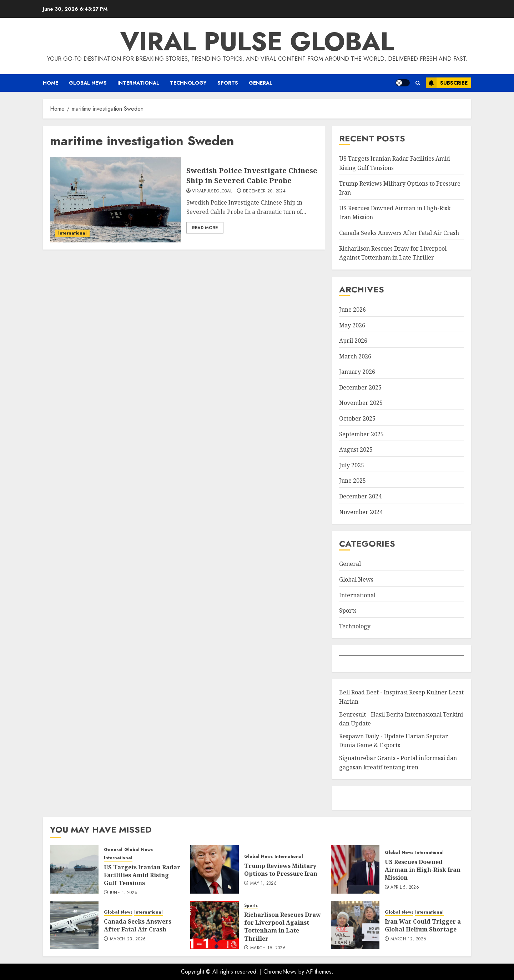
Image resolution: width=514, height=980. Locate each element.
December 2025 (360, 387)
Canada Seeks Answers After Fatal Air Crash (399, 233)
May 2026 (352, 325)
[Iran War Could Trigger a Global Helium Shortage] (355, 925)
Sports (228, 83)
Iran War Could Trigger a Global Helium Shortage (423, 925)
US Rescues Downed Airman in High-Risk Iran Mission (423, 870)
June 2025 (352, 481)
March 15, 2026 (268, 948)
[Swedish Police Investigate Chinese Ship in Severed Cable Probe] (115, 200)
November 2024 (361, 512)
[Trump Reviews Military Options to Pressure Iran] (215, 869)
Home (51, 83)
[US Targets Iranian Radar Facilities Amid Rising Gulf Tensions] (74, 869)
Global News (88, 83)
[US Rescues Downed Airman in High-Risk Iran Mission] (355, 869)
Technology (188, 83)
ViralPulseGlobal (212, 191)
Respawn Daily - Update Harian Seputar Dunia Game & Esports (394, 741)
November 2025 (361, 403)
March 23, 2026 (128, 939)
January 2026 (357, 372)
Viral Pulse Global (257, 41)
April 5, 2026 (405, 888)
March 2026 (355, 356)
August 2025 (356, 449)
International (138, 83)
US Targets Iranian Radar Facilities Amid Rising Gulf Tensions (142, 875)
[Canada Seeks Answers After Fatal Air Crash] (74, 925)
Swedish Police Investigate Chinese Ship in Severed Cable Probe (252, 175)
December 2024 (360, 496)
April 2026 (353, 341)
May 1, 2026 (263, 884)
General (261, 83)
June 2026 (352, 310)
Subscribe (447, 83)
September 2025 (361, 434)
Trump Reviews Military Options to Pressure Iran (281, 870)
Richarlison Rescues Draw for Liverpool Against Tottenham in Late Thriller (283, 927)
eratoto (348, 798)
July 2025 (352, 465)
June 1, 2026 (124, 893)
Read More (205, 228)
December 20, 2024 (264, 191)
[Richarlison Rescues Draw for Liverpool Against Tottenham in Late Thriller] (215, 925)
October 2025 (357, 418)
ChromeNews (280, 972)
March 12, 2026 (408, 939)
